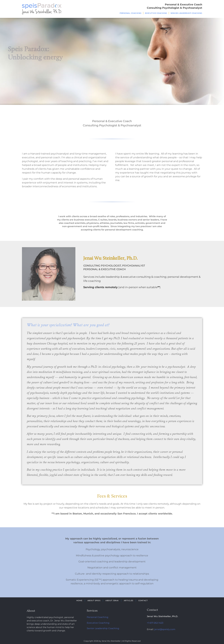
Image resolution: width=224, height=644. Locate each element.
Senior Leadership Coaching (186, 13)
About (71, 110)
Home (79, 601)
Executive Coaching (156, 13)
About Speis (94, 601)
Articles (130, 110)
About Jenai (112, 601)
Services (91, 110)
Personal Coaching (131, 13)
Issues (111, 110)
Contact (152, 110)
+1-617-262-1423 (155, 623)
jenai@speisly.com (165, 629)
